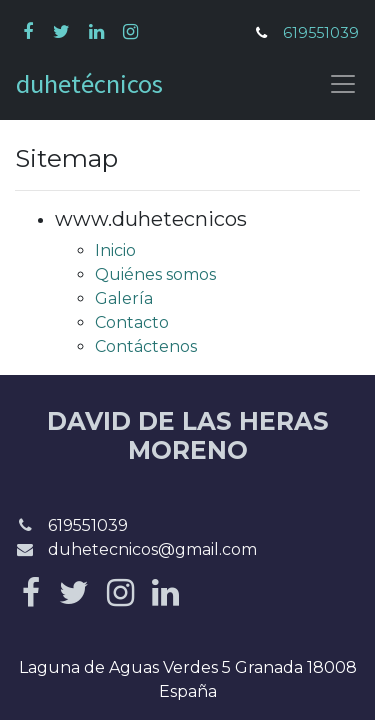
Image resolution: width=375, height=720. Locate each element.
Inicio (115, 250)
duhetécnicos (89, 83)
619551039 (321, 33)
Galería (124, 298)
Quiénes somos (155, 274)
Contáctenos (146, 346)
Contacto (132, 322)
